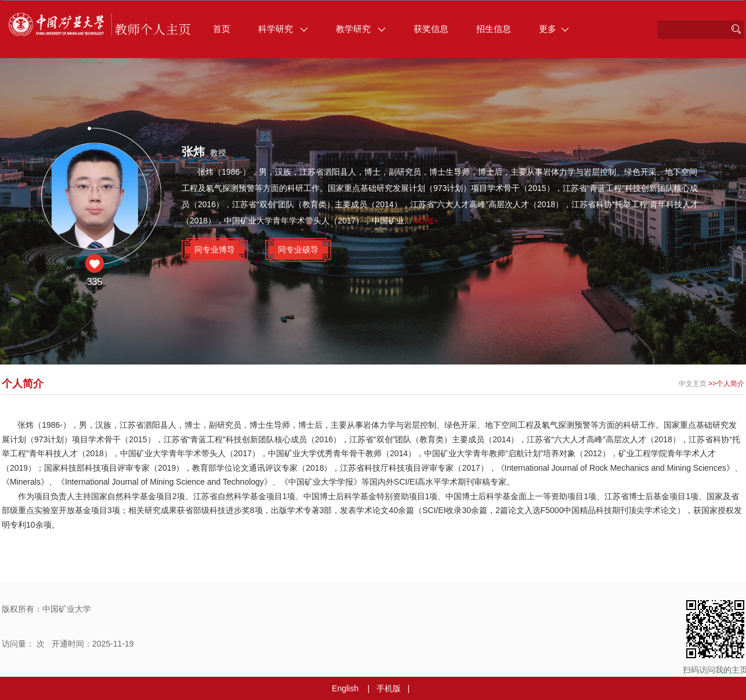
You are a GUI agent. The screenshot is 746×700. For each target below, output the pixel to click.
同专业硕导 (298, 250)
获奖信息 (431, 29)
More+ (426, 221)
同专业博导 (215, 250)
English (345, 688)
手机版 (389, 688)
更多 (554, 29)
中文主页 (693, 384)
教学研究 (361, 29)
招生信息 (494, 29)
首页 (222, 29)
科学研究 (283, 29)
